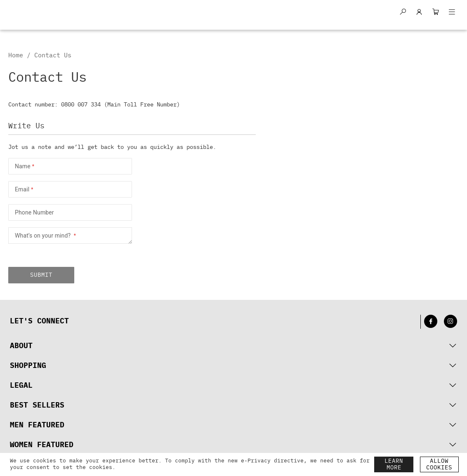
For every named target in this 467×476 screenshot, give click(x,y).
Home (18, 55)
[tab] (233, 346)
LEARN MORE (394, 464)
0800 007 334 (81, 105)
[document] (192, 464)
